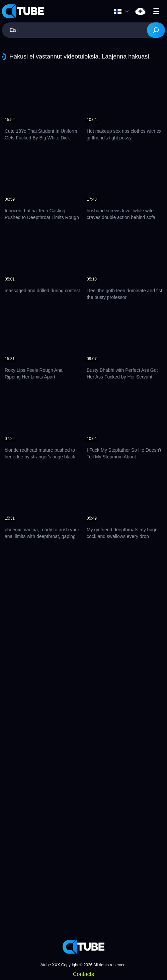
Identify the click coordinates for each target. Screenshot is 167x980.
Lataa (140, 11)
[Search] (156, 30)
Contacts (83, 974)
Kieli (118, 11)
